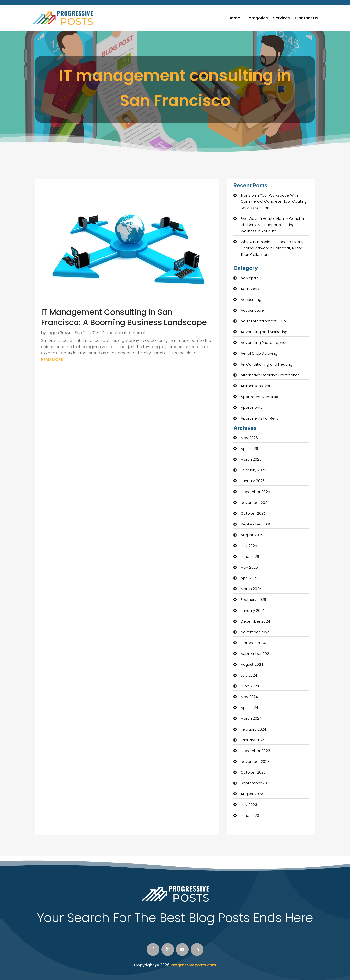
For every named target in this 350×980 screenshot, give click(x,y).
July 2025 (249, 546)
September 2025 (256, 524)
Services (282, 18)
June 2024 (250, 686)
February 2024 (253, 729)
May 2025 (249, 567)
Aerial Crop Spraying (259, 353)
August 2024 (252, 664)
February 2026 (253, 470)
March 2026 (251, 459)
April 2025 (249, 578)
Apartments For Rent (259, 418)
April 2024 (249, 707)
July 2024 (249, 675)
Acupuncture (252, 310)
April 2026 (249, 449)
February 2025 (253, 600)
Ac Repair (249, 278)
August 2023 (252, 794)
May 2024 (249, 697)
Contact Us (307, 18)
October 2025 (253, 513)
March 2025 (251, 589)
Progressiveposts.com (193, 965)
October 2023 (253, 772)
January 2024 (253, 740)
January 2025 (253, 611)
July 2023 (249, 805)
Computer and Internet (124, 333)
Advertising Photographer (264, 343)
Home (234, 18)
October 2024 (253, 643)
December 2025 (255, 492)
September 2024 (256, 654)
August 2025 (252, 535)
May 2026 (249, 438)
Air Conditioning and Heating (267, 364)
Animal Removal (255, 386)
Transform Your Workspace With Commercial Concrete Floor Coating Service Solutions (274, 201)
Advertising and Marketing (264, 332)
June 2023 (250, 815)
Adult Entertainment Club (263, 321)
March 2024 (251, 718)
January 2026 (253, 481)
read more (52, 359)
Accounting (251, 299)
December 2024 (255, 621)
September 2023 (256, 783)
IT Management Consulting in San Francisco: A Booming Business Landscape (124, 317)
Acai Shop (250, 289)
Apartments (252, 407)
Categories (257, 18)
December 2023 (255, 751)
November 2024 (255, 632)
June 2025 (250, 556)
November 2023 (255, 762)
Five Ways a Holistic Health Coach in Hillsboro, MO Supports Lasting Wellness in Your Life (273, 225)
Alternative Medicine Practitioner (270, 375)
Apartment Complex (259, 397)
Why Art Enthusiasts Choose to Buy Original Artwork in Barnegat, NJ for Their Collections (272, 248)
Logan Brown (59, 333)
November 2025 (255, 503)
